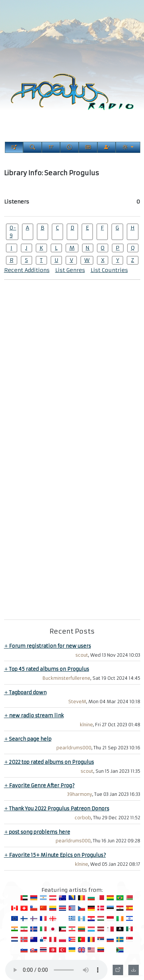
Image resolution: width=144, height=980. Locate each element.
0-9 (13, 232)
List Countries (109, 270)
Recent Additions (27, 270)
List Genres (70, 270)
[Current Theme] (128, 147)
